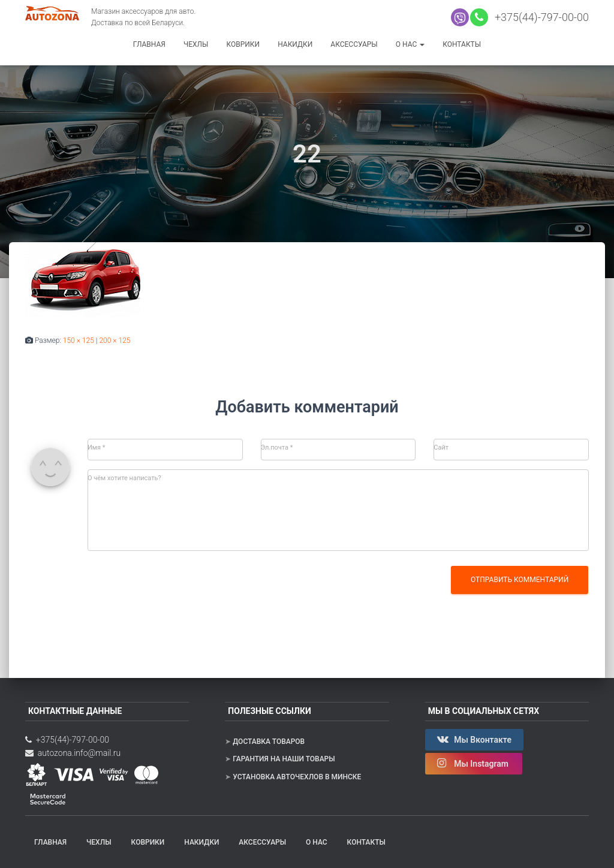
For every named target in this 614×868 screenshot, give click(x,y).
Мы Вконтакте (474, 739)
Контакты (462, 44)
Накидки (295, 44)
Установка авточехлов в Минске (297, 777)
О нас (410, 44)
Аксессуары (354, 44)
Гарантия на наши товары (284, 759)
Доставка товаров (269, 742)
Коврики (243, 44)
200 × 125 (115, 340)
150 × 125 (79, 340)
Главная (149, 44)
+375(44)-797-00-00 (539, 17)
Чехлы (196, 44)
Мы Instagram (474, 763)
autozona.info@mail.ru (73, 753)
